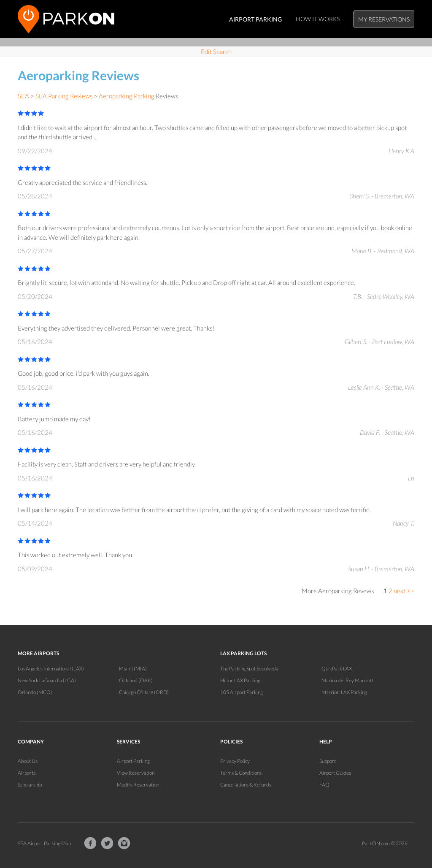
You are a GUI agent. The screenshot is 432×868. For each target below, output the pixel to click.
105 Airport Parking (242, 692)
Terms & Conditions (241, 773)
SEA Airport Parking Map (44, 843)
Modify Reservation (138, 785)
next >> (404, 591)
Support (328, 761)
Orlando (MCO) (35, 692)
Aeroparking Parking (127, 96)
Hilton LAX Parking (240, 680)
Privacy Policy (235, 761)
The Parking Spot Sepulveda (249, 669)
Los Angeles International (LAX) (51, 669)
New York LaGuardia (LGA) (47, 680)
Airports (27, 773)
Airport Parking (133, 761)
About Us (28, 761)
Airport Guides (335, 773)
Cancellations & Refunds (246, 785)
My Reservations (384, 19)
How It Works (318, 19)
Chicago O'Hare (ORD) (144, 692)
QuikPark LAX (337, 669)
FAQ (324, 785)
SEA (23, 96)
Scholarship (30, 785)
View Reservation (136, 773)
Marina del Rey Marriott (347, 680)
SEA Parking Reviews (64, 96)
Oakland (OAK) (136, 680)
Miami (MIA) (133, 669)
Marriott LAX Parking (344, 692)
